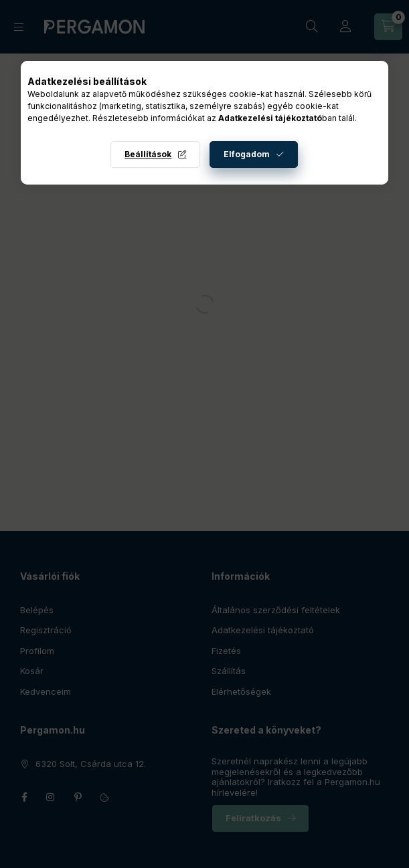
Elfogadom (247, 154)
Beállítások (148, 154)
